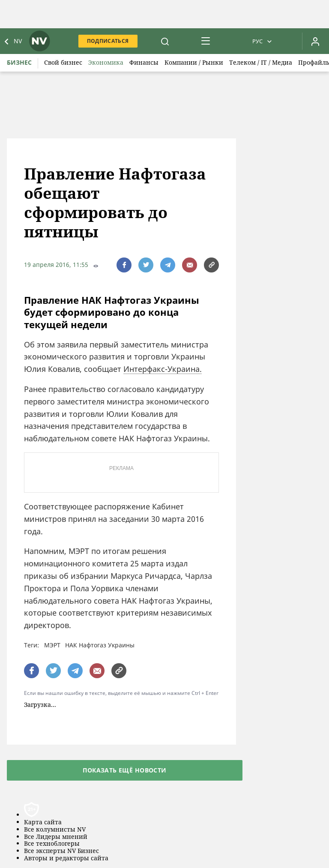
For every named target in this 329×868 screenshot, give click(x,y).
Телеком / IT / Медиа (261, 62)
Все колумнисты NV (55, 830)
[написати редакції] (190, 265)
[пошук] (165, 41)
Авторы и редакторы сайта (66, 858)
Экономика (106, 62)
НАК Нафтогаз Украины (100, 645)
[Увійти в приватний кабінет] (315, 41)
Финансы (144, 62)
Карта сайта (43, 822)
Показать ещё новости (124, 770)
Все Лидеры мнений (56, 837)
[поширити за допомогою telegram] (168, 265)
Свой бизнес (63, 62)
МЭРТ (52, 645)
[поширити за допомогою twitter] (146, 265)
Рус (257, 41)
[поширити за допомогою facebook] (124, 265)
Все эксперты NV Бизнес (61, 851)
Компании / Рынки (194, 62)
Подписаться (108, 41)
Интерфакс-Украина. (163, 369)
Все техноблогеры (52, 844)
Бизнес (19, 62)
